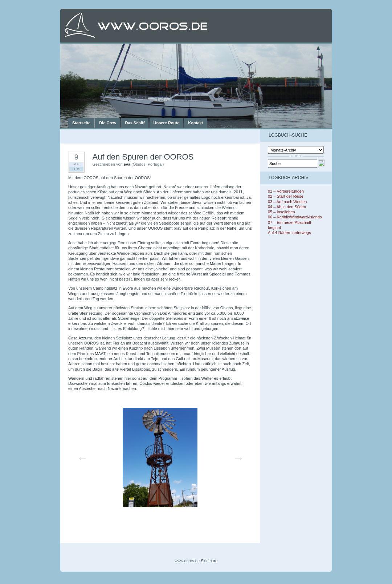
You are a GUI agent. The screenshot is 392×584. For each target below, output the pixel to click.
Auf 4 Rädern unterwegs (289, 233)
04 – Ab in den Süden (287, 207)
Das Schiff (135, 123)
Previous (80, 456)
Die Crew (108, 123)
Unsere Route (167, 123)
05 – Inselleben (281, 212)
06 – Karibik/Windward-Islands (295, 217)
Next (236, 456)
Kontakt (195, 123)
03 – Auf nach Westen (287, 202)
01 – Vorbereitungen (286, 191)
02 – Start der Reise (286, 196)
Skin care (209, 561)
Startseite (81, 123)
